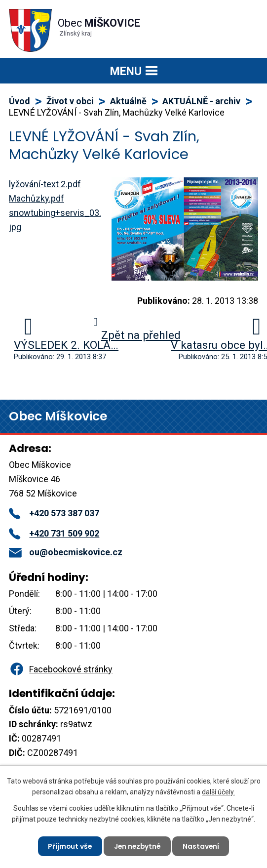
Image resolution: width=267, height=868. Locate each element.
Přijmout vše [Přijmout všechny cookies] (69, 846)
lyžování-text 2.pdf (45, 184)
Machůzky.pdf (37, 198)
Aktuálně (128, 101)
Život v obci (70, 101)
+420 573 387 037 (54, 513)
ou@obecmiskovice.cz (66, 552)
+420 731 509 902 (54, 533)
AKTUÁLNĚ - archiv (201, 101)
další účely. (218, 791)
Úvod (19, 101)
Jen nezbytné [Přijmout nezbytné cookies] (138, 846)
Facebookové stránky (61, 669)
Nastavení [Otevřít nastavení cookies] (203, 846)
